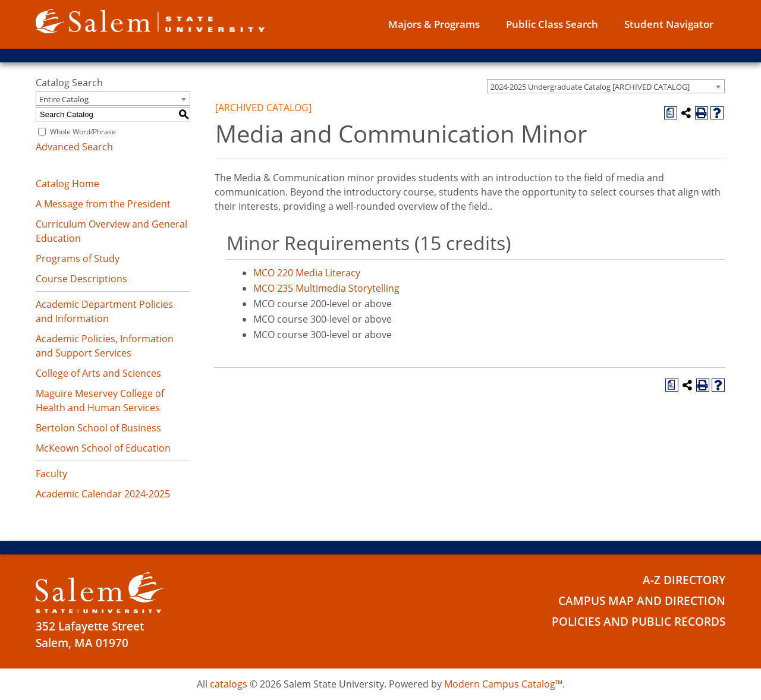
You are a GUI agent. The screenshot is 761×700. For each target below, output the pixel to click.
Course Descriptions (81, 279)
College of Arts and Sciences (98, 373)
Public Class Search (552, 24)
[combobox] (606, 86)
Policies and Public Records (639, 622)
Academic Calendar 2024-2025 (103, 494)
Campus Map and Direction (642, 601)
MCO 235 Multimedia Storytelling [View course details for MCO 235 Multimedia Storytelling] (326, 288)
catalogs (229, 684)
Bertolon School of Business (98, 428)
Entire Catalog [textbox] (64, 99)
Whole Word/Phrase (83, 132)
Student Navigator (669, 24)
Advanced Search (74, 147)
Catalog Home (67, 184)
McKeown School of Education (103, 448)
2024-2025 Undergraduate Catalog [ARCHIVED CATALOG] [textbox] (590, 87)
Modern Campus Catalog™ (503, 684)
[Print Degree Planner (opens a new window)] (671, 113)
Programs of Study (78, 258)
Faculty (51, 474)
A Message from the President (103, 204)
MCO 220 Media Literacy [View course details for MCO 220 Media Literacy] (307, 273)
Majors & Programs (434, 24)
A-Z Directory (684, 580)
